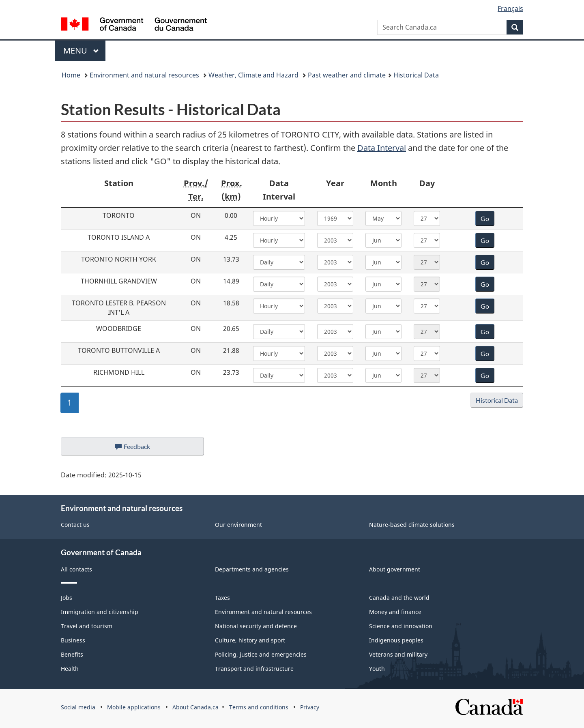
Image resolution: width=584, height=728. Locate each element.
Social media (78, 707)
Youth (377, 669)
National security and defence (256, 626)
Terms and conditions (259, 707)
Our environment (238, 525)
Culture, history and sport (250, 640)
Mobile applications (134, 707)
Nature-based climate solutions (412, 525)
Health (70, 669)
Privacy (310, 707)
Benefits (72, 654)
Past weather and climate (347, 75)
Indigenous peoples (396, 640)
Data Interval (382, 148)
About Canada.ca (195, 707)
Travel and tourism (87, 626)
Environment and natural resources (144, 75)
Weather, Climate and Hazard (253, 75)
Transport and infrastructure (254, 669)
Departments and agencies (252, 569)
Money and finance (395, 612)
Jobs (67, 598)
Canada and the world (399, 598)
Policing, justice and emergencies (261, 654)
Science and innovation (401, 626)
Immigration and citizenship (100, 612)
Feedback (141, 449)
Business (73, 640)
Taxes (222, 598)
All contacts (76, 569)
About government (395, 569)
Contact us (75, 525)
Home (71, 75)
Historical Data (416, 75)
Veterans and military (398, 654)
